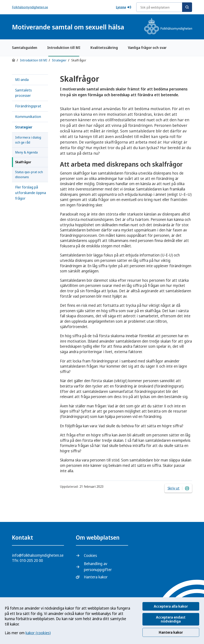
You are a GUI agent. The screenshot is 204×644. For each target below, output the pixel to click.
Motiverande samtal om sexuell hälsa (68, 27)
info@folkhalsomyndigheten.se (38, 555)
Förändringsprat (28, 106)
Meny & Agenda (26, 152)
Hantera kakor (171, 632)
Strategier (59, 60)
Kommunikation (28, 117)
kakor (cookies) (38, 633)
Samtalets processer (23, 93)
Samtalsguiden (25, 48)
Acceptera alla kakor (171, 606)
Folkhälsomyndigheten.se (30, 7)
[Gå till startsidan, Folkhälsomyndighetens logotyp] (168, 27)
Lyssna (124, 7)
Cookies (90, 556)
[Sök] (187, 7)
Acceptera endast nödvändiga (171, 619)
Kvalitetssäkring (104, 48)
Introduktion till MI (64, 48)
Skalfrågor (23, 162)
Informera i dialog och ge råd (28, 140)
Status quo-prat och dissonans (29, 174)
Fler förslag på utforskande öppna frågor (31, 193)
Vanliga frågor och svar (147, 48)
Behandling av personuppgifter (98, 567)
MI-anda (22, 80)
